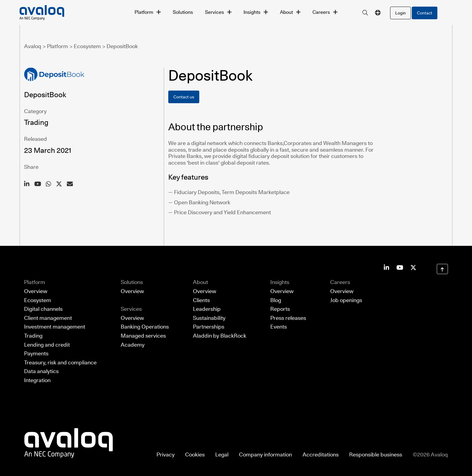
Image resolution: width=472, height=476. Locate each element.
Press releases (288, 318)
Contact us (184, 97)
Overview (36, 291)
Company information (265, 455)
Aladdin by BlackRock (220, 336)
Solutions (183, 12)
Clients (201, 300)
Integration (37, 380)
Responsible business (376, 455)
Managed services (143, 336)
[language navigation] (378, 13)
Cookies (195, 455)
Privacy (166, 455)
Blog (276, 300)
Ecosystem (38, 300)
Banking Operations (145, 327)
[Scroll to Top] (442, 269)
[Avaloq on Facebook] (413, 267)
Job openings (346, 300)
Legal (222, 455)
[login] (401, 13)
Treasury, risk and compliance (60, 362)
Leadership (207, 309)
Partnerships (209, 327)
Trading (33, 336)
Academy (133, 345)
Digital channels (43, 309)
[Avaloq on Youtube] (400, 267)
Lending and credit (47, 345)
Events (279, 327)
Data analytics (41, 371)
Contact (425, 13)
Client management (48, 318)
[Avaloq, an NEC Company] (74, 13)
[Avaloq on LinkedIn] (387, 267)
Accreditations (321, 455)
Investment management (55, 327)
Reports (280, 309)
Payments (36, 354)
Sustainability (209, 318)
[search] (365, 13)
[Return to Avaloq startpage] (69, 442)
